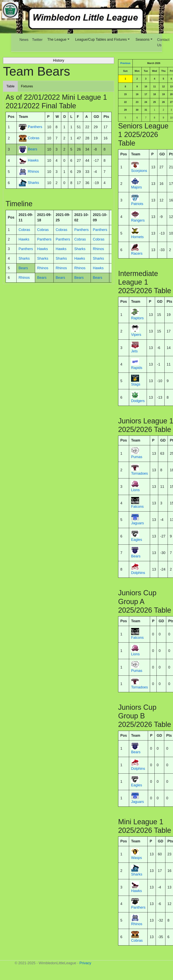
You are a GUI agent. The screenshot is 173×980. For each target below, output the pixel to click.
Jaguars (137, 523)
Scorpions (139, 171)
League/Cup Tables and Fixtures (101, 39)
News (24, 40)
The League (57, 39)
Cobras (137, 941)
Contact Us (163, 42)
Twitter (37, 40)
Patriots (137, 204)
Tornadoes (139, 473)
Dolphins (138, 573)
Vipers (136, 335)
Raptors (137, 318)
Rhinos (137, 924)
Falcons (137, 507)
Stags (136, 384)
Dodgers (138, 401)
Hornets (137, 237)
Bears (136, 556)
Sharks (137, 874)
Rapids (137, 368)
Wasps (136, 858)
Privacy (85, 963)
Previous (125, 63)
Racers (137, 253)
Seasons (142, 39)
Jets (134, 351)
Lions (135, 490)
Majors (136, 187)
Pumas (137, 457)
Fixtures (27, 86)
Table (10, 86)
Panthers (138, 907)
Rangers (138, 220)
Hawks (136, 891)
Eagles (137, 540)
